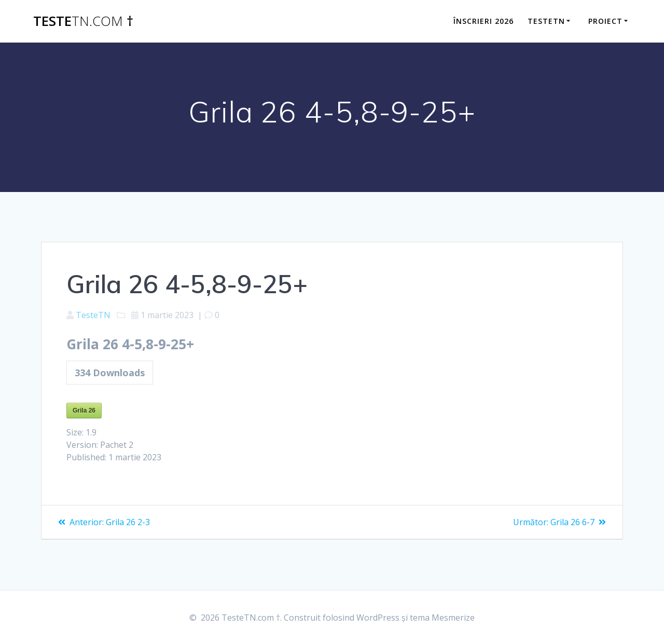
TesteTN (93, 315)
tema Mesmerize (442, 618)
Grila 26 (84, 410)
